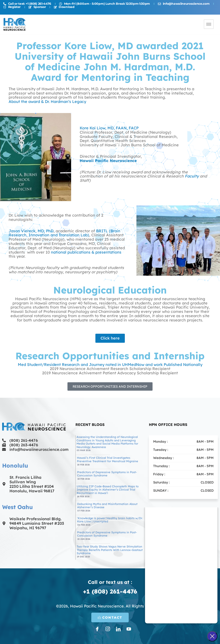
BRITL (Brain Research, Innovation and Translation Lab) (64, 233)
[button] (110, 386)
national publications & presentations (86, 252)
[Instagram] (108, 629)
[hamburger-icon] (209, 24)
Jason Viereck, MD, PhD (31, 231)
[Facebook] (97, 629)
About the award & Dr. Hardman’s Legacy (47, 102)
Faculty (192, 176)
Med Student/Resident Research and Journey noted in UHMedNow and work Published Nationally (110, 365)
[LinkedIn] (118, 629)
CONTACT (110, 617)
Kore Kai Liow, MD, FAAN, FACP (109, 128)
